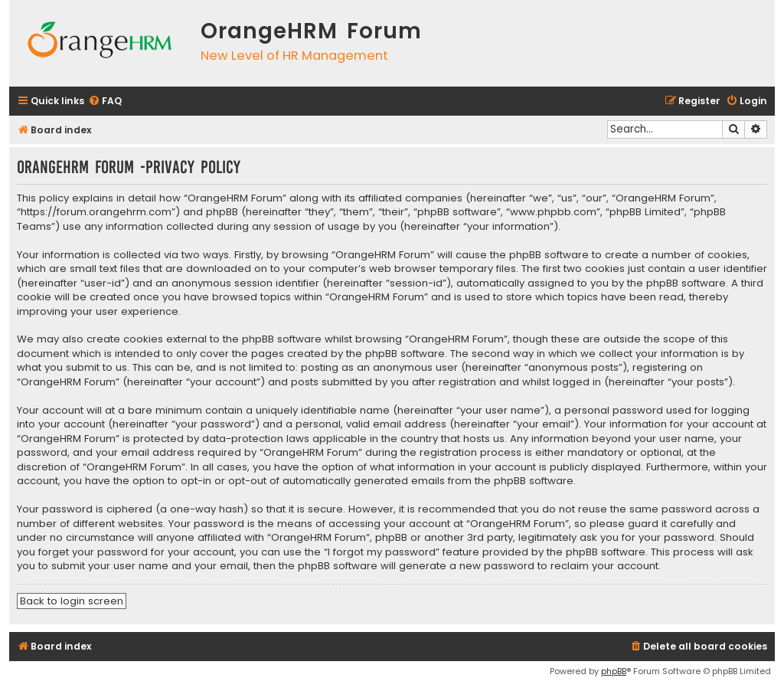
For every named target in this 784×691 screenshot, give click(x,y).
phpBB (614, 671)
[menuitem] (105, 102)
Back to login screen (72, 601)
